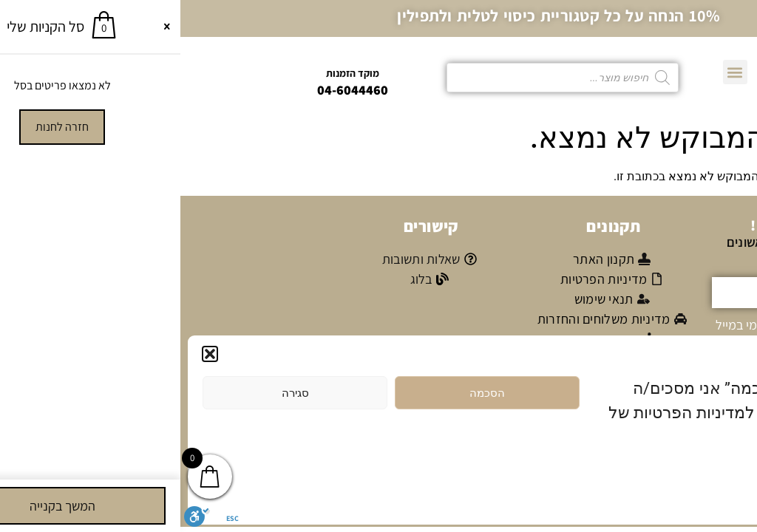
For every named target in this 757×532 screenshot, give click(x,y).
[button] (30, 354)
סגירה (115, 393)
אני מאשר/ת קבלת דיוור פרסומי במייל (629, 324)
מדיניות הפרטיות (671, 473)
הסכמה (307, 393)
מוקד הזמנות (172, 73)
